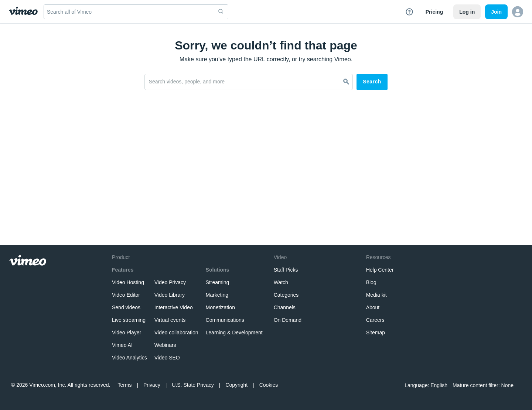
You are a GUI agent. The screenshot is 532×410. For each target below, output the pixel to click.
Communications (225, 320)
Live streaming (129, 320)
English (439, 385)
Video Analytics (129, 358)
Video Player (127, 333)
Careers (375, 320)
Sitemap (376, 333)
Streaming (218, 282)
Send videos (126, 307)
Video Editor (126, 295)
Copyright (236, 385)
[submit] (221, 12)
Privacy (152, 385)
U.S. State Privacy (193, 385)
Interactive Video (174, 307)
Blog (371, 282)
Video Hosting (128, 282)
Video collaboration (176, 333)
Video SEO (167, 358)
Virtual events (170, 320)
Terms (125, 385)
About (373, 307)
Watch (281, 282)
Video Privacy (170, 282)
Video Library (170, 295)
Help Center (380, 270)
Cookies (269, 385)
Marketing (217, 295)
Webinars (165, 345)
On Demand (288, 320)
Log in (467, 12)
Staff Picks (286, 270)
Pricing (434, 12)
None (507, 385)
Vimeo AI (122, 345)
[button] (518, 12)
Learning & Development (234, 333)
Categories (286, 295)
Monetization (220, 307)
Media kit (376, 295)
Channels (285, 307)
